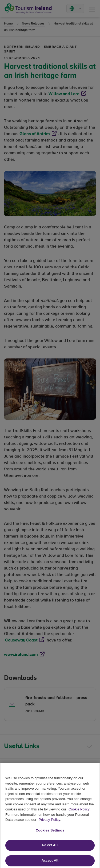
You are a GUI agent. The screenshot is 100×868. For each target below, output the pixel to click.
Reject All (50, 847)
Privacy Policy (49, 822)
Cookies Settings (50, 832)
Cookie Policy (79, 811)
